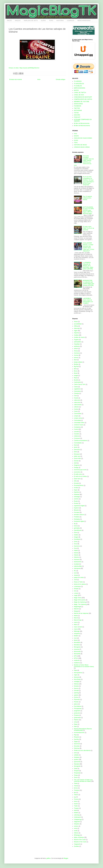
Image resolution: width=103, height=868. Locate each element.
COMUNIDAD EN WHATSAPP (83, 97)
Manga (76, 611)
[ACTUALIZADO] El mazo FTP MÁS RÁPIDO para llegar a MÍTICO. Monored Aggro (88, 210)
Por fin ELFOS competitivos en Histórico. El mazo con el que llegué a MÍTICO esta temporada (88, 181)
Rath (75, 726)
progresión (77, 711)
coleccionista (78, 405)
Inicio (39, 79)
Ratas (76, 724)
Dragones (77, 465)
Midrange (77, 631)
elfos (75, 481)
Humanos (77, 560)
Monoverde (77, 652)
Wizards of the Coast (80, 842)
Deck (75, 445)
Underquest (77, 817)
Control (76, 429)
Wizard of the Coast (80, 840)
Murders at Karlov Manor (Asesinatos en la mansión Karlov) (84, 666)
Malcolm (76, 609)
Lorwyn (76, 593)
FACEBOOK (78, 106)
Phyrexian (77, 700)
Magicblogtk (77, 607)
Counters (77, 434)
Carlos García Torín (80, 384)
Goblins (76, 535)
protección (77, 713)
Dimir (75, 452)
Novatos (76, 686)
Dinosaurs (77, 454)
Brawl (76, 373)
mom (75, 638)
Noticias (76, 684)
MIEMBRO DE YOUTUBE (82, 102)
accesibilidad (78, 324)
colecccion (77, 400)
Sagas (76, 742)
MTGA (76, 658)
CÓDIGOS (71, 20)
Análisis (76, 335)
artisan (76, 349)
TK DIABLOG (78, 86)
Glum (76, 533)
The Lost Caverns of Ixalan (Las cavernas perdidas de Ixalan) (83, 781)
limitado (76, 589)
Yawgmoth (77, 844)
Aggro (76, 331)
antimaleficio (78, 342)
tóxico (76, 801)
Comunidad (77, 420)
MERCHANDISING (84, 20)
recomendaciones (79, 733)
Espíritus (77, 492)
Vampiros (77, 824)
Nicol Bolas (77, 679)
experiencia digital (79, 506)
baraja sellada (78, 362)
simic (75, 753)
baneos (76, 358)
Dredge (76, 468)
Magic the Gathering (80, 602)
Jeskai (76, 575)
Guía (75, 548)
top (75, 797)
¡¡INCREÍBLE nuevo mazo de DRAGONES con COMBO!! (88, 301)
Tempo (76, 775)
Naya (75, 670)
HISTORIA (60, 20)
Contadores (77, 427)
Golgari (76, 537)
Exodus (76, 503)
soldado (76, 755)
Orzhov (76, 697)
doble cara (77, 456)
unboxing (77, 815)
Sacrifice (76, 739)
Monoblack (77, 642)
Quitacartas (77, 718)
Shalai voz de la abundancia (82, 750)
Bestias (76, 364)
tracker (76, 804)
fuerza (76, 526)
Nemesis (77, 677)
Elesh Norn (77, 479)
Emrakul (76, 483)
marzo (76, 622)
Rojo (75, 735)
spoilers (76, 759)
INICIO (9, 20)
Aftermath (77, 328)
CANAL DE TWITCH (80, 93)
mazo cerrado (78, 627)
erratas (76, 488)
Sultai (76, 769)
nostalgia (77, 682)
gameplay (77, 528)
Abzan (76, 322)
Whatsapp (77, 835)
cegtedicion (77, 389)
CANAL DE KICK (79, 95)
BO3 (75, 369)
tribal (75, 810)
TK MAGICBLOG (79, 84)
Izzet (75, 573)
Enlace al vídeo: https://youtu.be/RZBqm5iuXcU (24, 68)
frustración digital (79, 521)
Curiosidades (78, 443)
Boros (76, 371)
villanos (76, 833)
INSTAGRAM (78, 110)
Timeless (77, 790)
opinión (76, 695)
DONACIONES (78, 104)
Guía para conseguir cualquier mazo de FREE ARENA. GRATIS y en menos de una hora (84, 161)
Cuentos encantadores (81, 441)
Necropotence (78, 673)
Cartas (76, 387)
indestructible (78, 566)
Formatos (77, 512)
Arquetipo (77, 344)
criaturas (76, 436)
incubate (76, 564)
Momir (76, 640)
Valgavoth (77, 822)
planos (76, 704)
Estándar (77, 494)
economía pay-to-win (80, 470)
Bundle (76, 380)
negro (76, 675)
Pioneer (76, 702)
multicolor (77, 660)
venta (76, 828)
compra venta (78, 418)
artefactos (77, 346)
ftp (75, 524)
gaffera (48, 858)
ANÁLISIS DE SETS (31, 20)
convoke (76, 432)
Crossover (77, 438)
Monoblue (77, 645)
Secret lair (77, 744)
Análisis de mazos (79, 337)
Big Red (76, 366)
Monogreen (77, 647)
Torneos (76, 799)
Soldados (77, 757)
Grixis (76, 542)
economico (77, 472)
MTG (75, 656)
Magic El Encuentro (80, 600)
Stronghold (77, 766)
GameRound (78, 530)
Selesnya (77, 748)
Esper (76, 490)
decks (76, 447)
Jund (75, 580)
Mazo (76, 625)
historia (76, 553)
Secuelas (77, 746)
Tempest (76, 771)
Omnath (76, 691)
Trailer (76, 806)
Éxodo (76, 501)
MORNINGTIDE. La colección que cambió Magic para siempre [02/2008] (88, 283)
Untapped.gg (78, 819)
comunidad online (79, 423)
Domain (76, 461)
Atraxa (76, 351)
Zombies (76, 846)
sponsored (77, 762)
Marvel (76, 618)
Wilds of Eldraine (79, 837)
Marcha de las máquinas (81, 613)
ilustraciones (78, 562)
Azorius (76, 355)
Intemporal (77, 568)
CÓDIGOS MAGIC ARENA (82, 147)
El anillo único (78, 474)
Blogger (66, 858)
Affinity (76, 326)
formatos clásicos (79, 515)
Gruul (76, 544)
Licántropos (77, 586)
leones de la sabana (80, 584)
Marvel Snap (78, 620)
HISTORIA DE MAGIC (80, 145)
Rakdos (76, 720)
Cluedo (76, 398)
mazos (76, 629)
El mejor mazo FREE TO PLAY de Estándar (88, 228)
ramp (75, 722)
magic (76, 595)
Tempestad (77, 773)
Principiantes (78, 709)
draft (75, 463)
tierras (76, 788)
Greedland (77, 539)
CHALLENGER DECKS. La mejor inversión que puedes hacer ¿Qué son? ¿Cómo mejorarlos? (89, 247)
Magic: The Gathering (80, 604)
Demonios (77, 450)
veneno (76, 826)
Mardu (76, 616)
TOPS (51, 20)
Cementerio (77, 391)
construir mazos (79, 425)
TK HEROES (78, 81)
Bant (75, 360)
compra (76, 416)
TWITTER (77, 108)
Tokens (76, 795)
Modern (76, 636)
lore (75, 591)
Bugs (75, 378)
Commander (78, 414)
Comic (76, 411)
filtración (76, 510)
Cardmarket (77, 382)
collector (76, 407)
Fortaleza (77, 517)
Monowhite (77, 654)
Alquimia (76, 333)
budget (76, 376)
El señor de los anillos (80, 476)
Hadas (76, 550)
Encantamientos (79, 485)
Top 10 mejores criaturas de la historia (87, 198)
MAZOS (18, 20)
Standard (77, 764)
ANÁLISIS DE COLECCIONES (83, 138)
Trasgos (76, 808)
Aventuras (77, 353)
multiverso (77, 663)
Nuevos (76, 688)
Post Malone (78, 706)
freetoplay (77, 519)
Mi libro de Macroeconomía (82, 126)
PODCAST (77, 117)
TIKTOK (76, 113)
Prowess (76, 715)
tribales (76, 813)
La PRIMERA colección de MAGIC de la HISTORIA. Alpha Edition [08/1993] (88, 266)
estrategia (77, 497)
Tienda (76, 786)
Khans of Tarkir (78, 582)
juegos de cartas (79, 577)
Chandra (76, 393)
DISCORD (77, 115)
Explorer (76, 508)
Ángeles (76, 340)
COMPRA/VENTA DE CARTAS (83, 99)
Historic (76, 555)
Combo (76, 409)
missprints (77, 634)
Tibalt (76, 783)
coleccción (77, 402)
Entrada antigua (61, 79)
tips (75, 793)
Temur (76, 777)
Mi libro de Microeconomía (82, 123)
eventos (76, 499)
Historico (77, 557)
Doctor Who (77, 458)
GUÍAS (43, 20)
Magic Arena (78, 598)
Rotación (77, 737)
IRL (75, 571)
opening (76, 693)
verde (76, 831)
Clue (75, 396)
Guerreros (77, 546)
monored (77, 649)
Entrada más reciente (16, 79)
